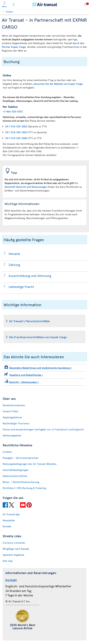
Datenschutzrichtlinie (15, 476)
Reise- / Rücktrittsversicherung (21, 482)
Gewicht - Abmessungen (24, 382)
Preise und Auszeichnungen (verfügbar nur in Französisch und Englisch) (43, 429)
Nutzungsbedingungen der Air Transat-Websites (30, 464)
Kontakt (7, 526)
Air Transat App (11, 514)
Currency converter (14, 543)
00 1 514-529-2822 (16, 126)
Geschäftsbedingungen (16, 470)
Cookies (7, 452)
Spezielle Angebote (13, 555)
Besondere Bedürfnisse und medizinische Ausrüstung (41, 368)
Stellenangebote (12, 435)
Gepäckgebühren (12, 417)
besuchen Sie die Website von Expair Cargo (58, 84)
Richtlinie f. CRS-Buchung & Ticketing (24, 488)
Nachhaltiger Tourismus (16, 423)
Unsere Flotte (10, 411)
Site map (8, 561)
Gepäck (9, 12)
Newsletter (9, 520)
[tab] (44, 321)
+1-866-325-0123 (13, 111)
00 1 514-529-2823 (16, 132)
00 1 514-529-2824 (16, 138)
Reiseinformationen (14, 405)
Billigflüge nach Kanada (16, 549)
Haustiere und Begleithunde (26, 375)
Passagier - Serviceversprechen (21, 458)
